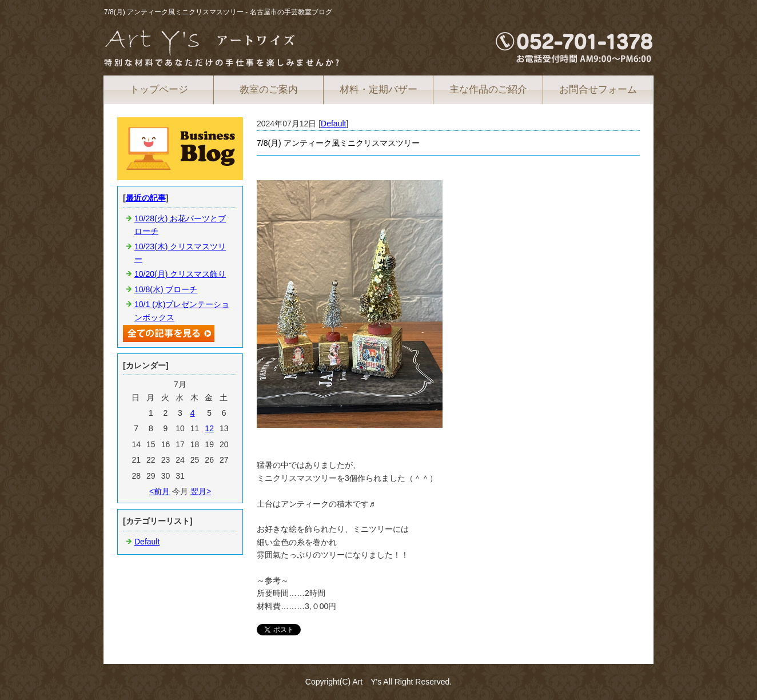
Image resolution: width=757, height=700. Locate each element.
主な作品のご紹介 (488, 90)
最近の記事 (146, 198)
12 (209, 428)
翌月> (201, 491)
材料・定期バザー (378, 90)
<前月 (160, 491)
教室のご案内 (269, 90)
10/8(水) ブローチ (166, 289)
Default (333, 124)
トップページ (159, 90)
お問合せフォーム (598, 90)
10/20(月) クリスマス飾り (180, 274)
